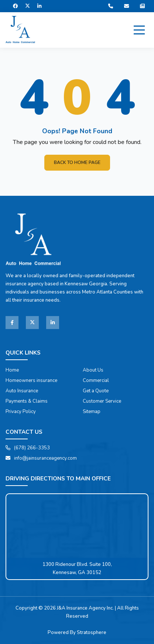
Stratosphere (92, 633)
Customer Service (102, 401)
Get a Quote (96, 391)
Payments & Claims (27, 401)
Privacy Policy (21, 412)
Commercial (96, 380)
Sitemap (92, 412)
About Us (93, 370)
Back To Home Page (77, 162)
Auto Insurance (22, 391)
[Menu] (139, 30)
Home (12, 370)
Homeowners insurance (31, 380)
